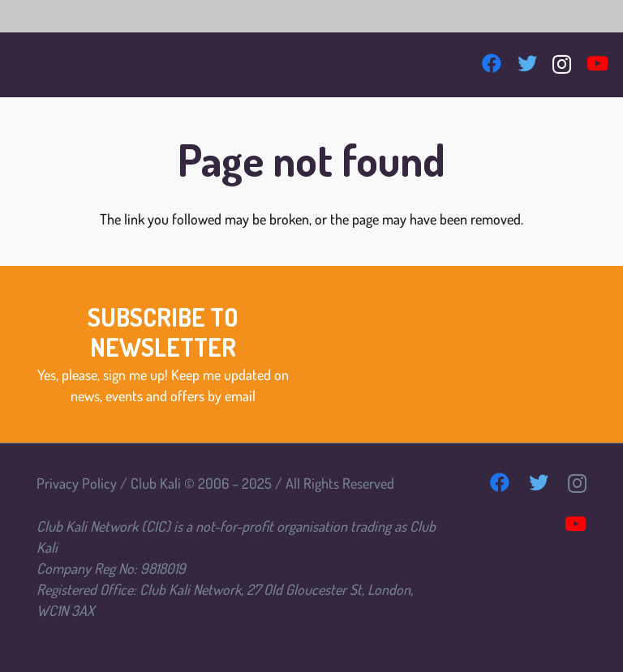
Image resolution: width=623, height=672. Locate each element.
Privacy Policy (77, 483)
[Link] (43, 65)
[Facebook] (492, 63)
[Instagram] (562, 64)
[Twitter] (527, 63)
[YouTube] (597, 63)
